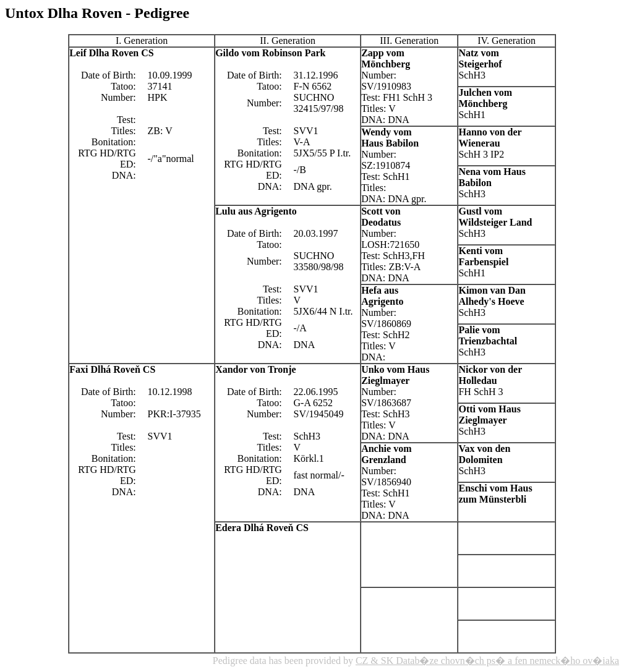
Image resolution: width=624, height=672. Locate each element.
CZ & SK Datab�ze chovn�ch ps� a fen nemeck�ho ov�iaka (487, 661)
